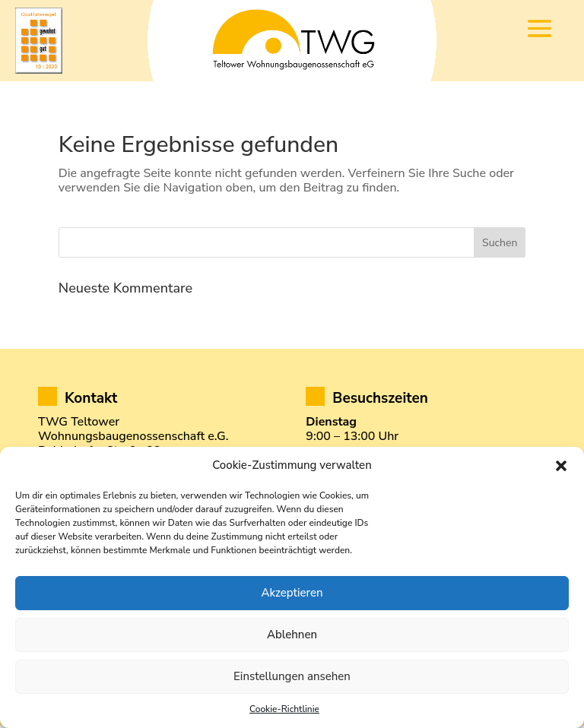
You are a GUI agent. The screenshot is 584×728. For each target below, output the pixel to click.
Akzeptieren (292, 593)
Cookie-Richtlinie (284, 709)
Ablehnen (292, 635)
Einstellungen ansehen (292, 676)
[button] (561, 466)
